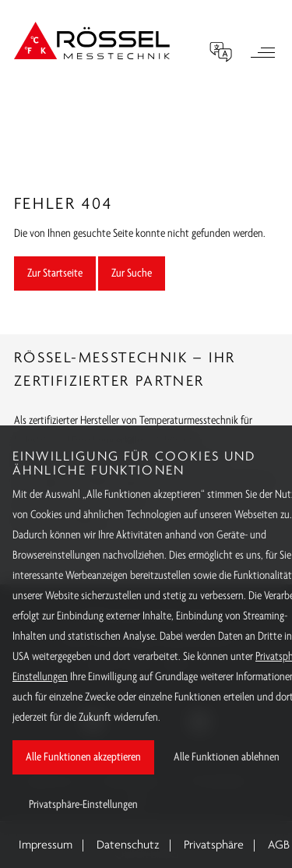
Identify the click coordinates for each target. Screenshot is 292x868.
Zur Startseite (55, 273)
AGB (279, 845)
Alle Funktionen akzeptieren (83, 757)
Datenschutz (128, 845)
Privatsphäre (214, 845)
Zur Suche (132, 273)
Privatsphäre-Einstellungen (83, 805)
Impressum (46, 845)
